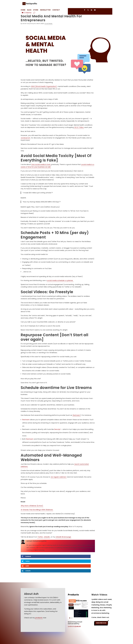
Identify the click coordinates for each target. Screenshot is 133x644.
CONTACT (56, 10)
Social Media (49, 29)
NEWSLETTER (45, 10)
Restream (76, 420)
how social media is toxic (41, 170)
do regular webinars (59, 482)
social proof (25, 143)
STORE (36, 10)
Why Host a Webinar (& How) (32, 511)
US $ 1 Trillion (79, 133)
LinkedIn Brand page (63, 542)
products (39, 609)
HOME (23, 10)
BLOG (29, 10)
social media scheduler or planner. (60, 286)
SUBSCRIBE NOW (101, 614)
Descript (57, 435)
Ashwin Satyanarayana (29, 29)
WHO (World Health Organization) (44, 92)
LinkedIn (47, 542)
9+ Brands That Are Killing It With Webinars (37, 515)
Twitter (40, 542)
